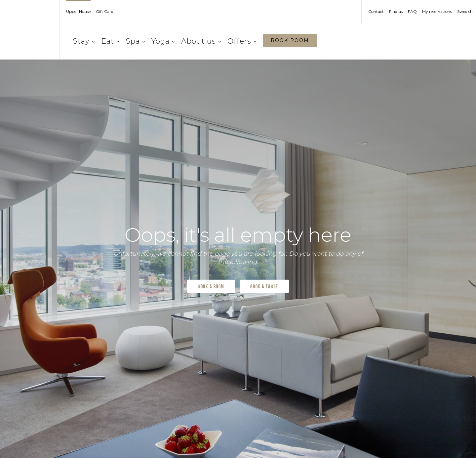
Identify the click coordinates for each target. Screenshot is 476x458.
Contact (376, 12)
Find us (396, 12)
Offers (242, 41)
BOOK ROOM (290, 40)
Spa (135, 41)
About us (201, 41)
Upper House (78, 12)
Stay (84, 41)
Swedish (465, 12)
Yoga (163, 41)
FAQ (412, 12)
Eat (110, 41)
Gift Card (105, 12)
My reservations (437, 12)
